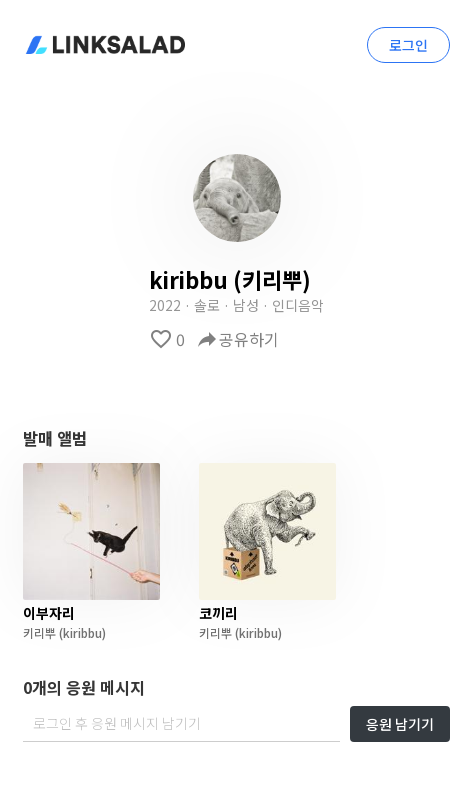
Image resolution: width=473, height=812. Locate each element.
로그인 (408, 45)
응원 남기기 (400, 724)
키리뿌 (39, 632)
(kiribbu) (81, 632)
